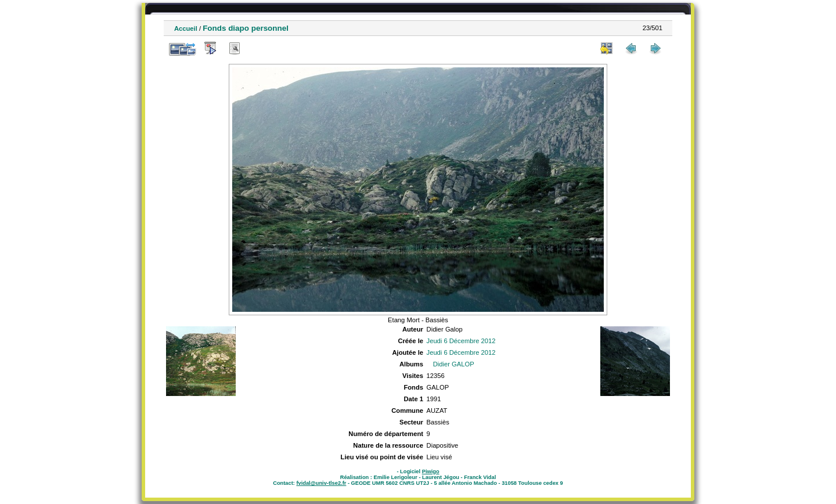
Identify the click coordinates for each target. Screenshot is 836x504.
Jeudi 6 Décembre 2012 (461, 341)
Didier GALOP (454, 364)
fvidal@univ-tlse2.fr (321, 483)
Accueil (186, 28)
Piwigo (431, 471)
